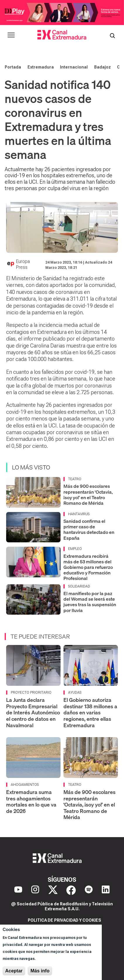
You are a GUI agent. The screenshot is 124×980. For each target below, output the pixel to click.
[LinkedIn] (106, 890)
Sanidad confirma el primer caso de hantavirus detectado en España (89, 530)
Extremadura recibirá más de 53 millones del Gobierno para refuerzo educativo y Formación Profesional (88, 567)
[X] (53, 890)
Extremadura (41, 67)
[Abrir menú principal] (11, 35)
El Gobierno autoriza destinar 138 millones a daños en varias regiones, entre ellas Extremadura (90, 712)
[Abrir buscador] (112, 35)
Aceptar (14, 971)
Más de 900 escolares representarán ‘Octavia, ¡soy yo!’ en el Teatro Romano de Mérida (88, 495)
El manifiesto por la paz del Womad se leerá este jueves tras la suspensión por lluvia (90, 602)
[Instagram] (35, 890)
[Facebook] (71, 890)
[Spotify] (89, 890)
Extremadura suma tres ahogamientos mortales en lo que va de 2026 (31, 802)
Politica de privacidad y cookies (64, 920)
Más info (40, 971)
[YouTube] (18, 890)
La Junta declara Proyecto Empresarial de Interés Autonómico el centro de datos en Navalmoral (33, 712)
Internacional (74, 67)
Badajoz (103, 67)
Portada (13, 67)
